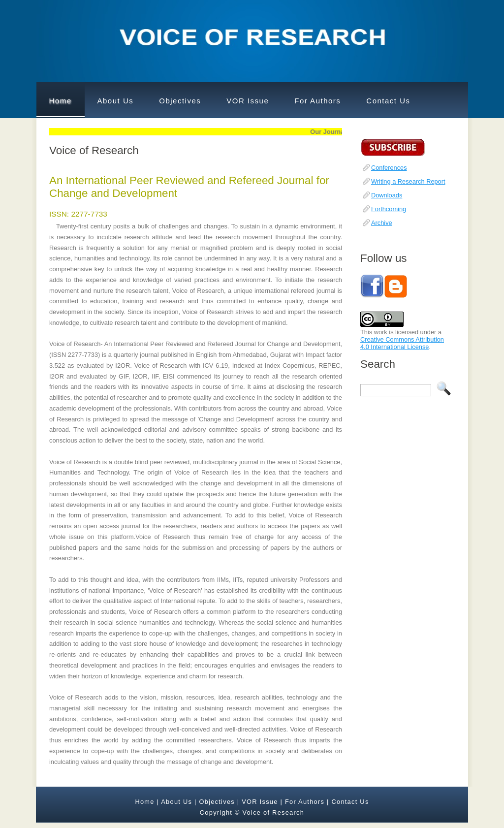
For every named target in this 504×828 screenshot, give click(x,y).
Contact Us (388, 101)
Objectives (180, 101)
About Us (116, 101)
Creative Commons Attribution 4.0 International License (402, 343)
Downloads (387, 195)
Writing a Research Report (408, 181)
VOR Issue (248, 101)
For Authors (317, 101)
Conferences (389, 168)
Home (61, 101)
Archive (382, 223)
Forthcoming (389, 209)
